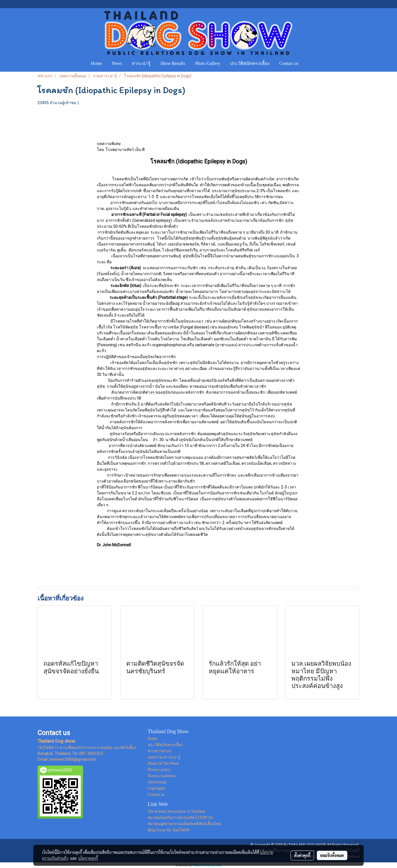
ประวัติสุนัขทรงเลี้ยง (250, 63)
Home (96, 63)
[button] (309, 63)
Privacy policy (159, 770)
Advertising (157, 782)
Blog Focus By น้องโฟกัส (169, 830)
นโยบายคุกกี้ (88, 858)
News (117, 63)
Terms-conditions (162, 776)
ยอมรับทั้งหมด (332, 855)
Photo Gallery (208, 63)
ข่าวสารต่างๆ (159, 751)
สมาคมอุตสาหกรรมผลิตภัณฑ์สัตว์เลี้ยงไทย (184, 824)
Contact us (289, 63)
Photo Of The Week (163, 763)
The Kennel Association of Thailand (176, 811)
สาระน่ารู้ (141, 63)
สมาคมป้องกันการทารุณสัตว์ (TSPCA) (180, 818)
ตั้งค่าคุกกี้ (302, 855)
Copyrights (156, 788)
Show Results (173, 63)
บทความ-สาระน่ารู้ (164, 757)
